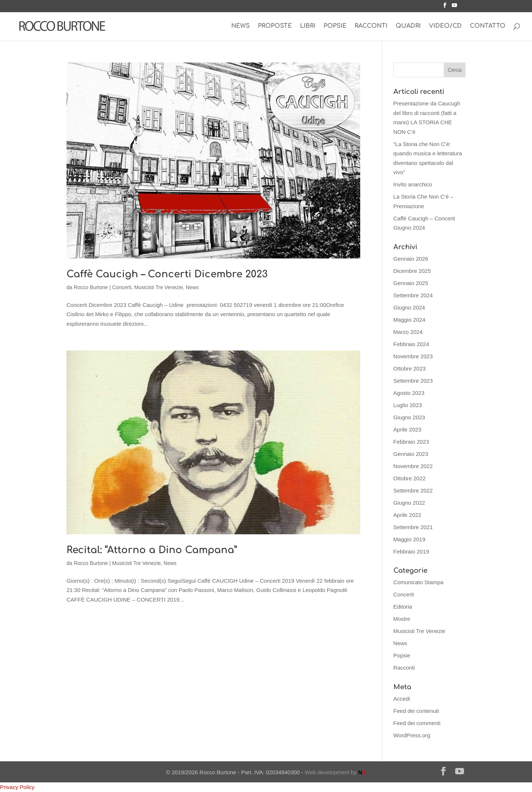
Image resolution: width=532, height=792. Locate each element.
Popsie (402, 655)
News (192, 287)
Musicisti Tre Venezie (158, 287)
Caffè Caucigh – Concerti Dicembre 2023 (167, 274)
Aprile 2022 (407, 515)
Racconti (404, 668)
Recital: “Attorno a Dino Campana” (152, 550)
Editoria (403, 607)
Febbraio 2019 (411, 551)
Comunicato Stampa (419, 582)
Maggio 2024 (410, 320)
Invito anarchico (413, 184)
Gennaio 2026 (411, 259)
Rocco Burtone (91, 287)
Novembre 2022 (413, 466)
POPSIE (335, 26)
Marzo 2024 (408, 332)
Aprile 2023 (407, 429)
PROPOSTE (275, 26)
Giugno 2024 (409, 307)
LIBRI (308, 26)
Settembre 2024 (413, 295)
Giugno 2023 (409, 417)
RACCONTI (371, 26)
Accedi (402, 699)
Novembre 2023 (413, 356)
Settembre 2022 (413, 490)
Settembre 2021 (413, 527)
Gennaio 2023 (411, 454)
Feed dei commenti (417, 723)
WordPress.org (412, 735)
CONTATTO (488, 26)
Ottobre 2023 (410, 368)
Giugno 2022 (409, 503)
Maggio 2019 (410, 539)
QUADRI (408, 26)
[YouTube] (454, 7)
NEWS (241, 26)
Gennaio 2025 (411, 283)
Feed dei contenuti (416, 711)
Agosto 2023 (409, 393)
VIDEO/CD (445, 26)
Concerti (122, 287)
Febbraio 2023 (411, 442)
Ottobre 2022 (410, 478)
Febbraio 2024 (411, 344)
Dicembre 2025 (412, 271)
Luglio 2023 (408, 405)
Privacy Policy (17, 787)
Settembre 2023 (413, 381)
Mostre (402, 619)
